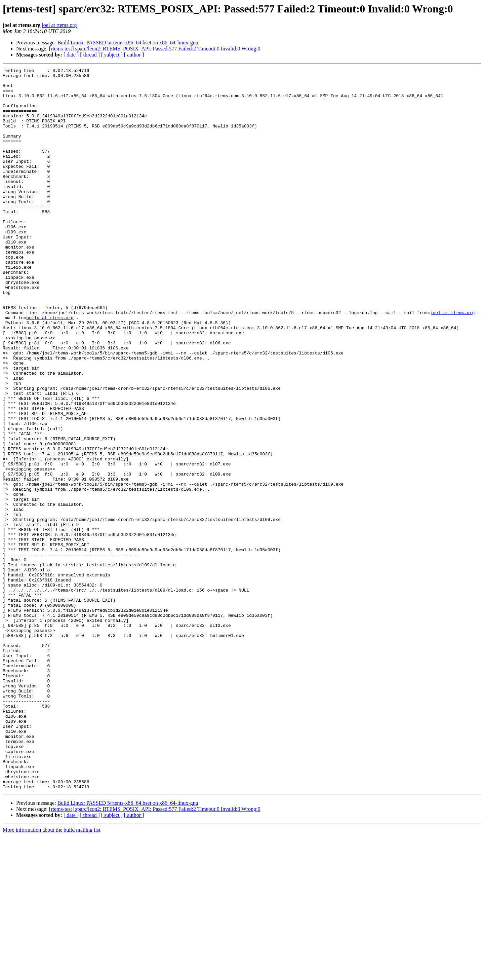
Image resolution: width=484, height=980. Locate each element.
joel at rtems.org (59, 25)
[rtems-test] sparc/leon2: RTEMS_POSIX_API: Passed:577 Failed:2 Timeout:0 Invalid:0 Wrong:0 (155, 49)
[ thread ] (90, 55)
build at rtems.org (50, 368)
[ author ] (134, 55)
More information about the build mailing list (52, 974)
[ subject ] (112, 55)
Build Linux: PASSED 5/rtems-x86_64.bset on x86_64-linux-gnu (128, 43)
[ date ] (71, 55)
